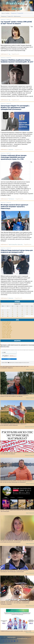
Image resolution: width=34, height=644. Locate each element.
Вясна (17, 8)
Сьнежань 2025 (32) (7, 328)
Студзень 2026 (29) (7, 326)
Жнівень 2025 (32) (6, 333)
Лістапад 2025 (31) (7, 329)
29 (13, 316)
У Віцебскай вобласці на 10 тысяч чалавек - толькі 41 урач (16, 631)
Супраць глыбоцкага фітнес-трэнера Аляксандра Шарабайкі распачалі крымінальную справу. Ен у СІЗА (14, 157)
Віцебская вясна (11, 637)
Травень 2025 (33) (6, 337)
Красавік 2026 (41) (6, 322)
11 (27, 310)
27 (3, 316)
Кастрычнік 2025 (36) (7, 330)
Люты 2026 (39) (6, 325)
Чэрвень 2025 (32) (6, 336)
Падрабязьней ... (16, 54)
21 (8, 314)
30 (17, 316)
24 (22, 314)
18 (27, 312)
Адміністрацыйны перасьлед (16, 244)
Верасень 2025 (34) (7, 332)
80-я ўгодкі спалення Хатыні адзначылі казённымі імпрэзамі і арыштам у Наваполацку (14, 207)
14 (8, 312)
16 (17, 312)
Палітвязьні (11, 199)
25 (27, 314)
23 (17, 314)
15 (13, 312)
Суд (9, 54)
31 (22, 316)
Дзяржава (11, 150)
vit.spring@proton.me (22, 638)
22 (13, 314)
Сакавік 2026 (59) (6, 323)
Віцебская (15, 3)
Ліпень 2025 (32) (6, 335)
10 (22, 310)
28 (8, 316)
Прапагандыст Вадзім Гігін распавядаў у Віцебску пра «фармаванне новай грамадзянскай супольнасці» (15, 108)
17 (22, 312)
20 (3, 314)
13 (3, 312)
